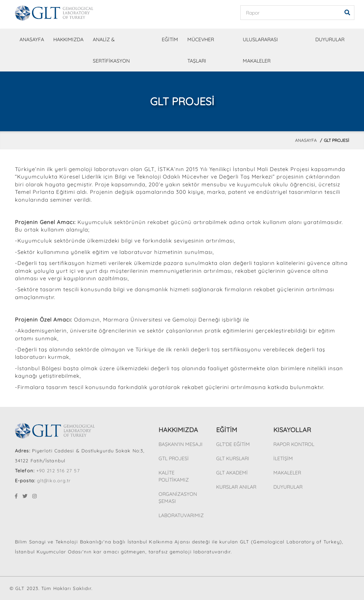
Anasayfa (306, 140)
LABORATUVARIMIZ (181, 515)
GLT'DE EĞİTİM (233, 444)
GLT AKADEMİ (232, 473)
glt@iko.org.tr (54, 480)
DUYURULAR (330, 39)
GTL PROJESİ (174, 458)
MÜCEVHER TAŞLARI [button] (201, 50)
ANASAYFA (32, 39)
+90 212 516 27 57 (58, 471)
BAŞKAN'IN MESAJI (181, 444)
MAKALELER (287, 473)
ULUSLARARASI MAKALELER (260, 50)
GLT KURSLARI (233, 458)
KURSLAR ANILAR (236, 487)
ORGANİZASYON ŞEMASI (178, 498)
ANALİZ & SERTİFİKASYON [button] (111, 50)
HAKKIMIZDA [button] (68, 39)
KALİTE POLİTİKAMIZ (174, 476)
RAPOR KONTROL (294, 444)
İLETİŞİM (283, 458)
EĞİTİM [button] (170, 39)
